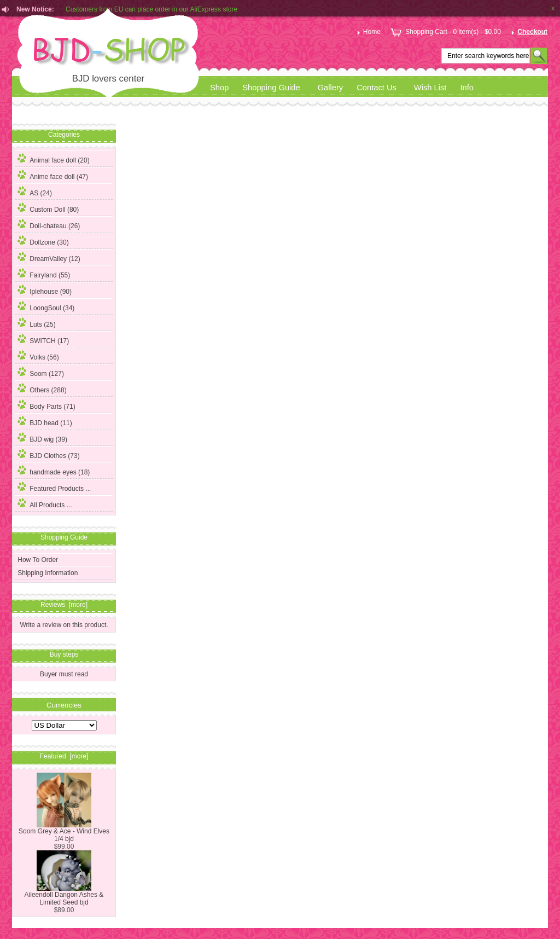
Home (368, 32)
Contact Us (377, 88)
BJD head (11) (45, 421)
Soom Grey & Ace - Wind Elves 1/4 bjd (64, 832)
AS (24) (35, 192)
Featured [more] (64, 756)
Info (467, 88)
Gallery (331, 88)
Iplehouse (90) (45, 290)
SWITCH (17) (43, 339)
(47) (53, 177)
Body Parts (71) (46, 405)
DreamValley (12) (49, 257)
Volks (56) (38, 356)
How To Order (38, 560)
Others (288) (42, 389)
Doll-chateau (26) (49, 224)
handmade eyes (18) (54, 471)
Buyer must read (64, 674)
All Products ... (45, 503)
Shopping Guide (271, 88)
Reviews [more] (64, 605)
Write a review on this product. (64, 625)
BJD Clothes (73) (48, 454)
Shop (219, 88)
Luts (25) (36, 323)
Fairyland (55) (44, 274)
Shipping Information (48, 573)
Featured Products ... (54, 487)
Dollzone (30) (43, 241)
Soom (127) (41, 372)
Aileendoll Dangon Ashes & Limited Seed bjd (64, 895)
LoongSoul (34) (46, 306)
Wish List (430, 88)
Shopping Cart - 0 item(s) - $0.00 (445, 32)
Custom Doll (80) (48, 208)
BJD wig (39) (42, 438)
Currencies (64, 705)
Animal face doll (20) (53, 159)
